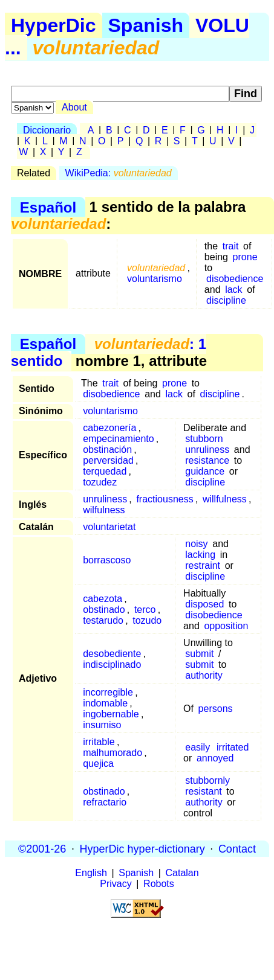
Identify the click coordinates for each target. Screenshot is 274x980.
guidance (205, 471)
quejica (98, 764)
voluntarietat (109, 527)
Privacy (116, 884)
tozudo (147, 620)
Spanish (146, 25)
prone (245, 257)
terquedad (105, 471)
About (74, 107)
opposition (226, 626)
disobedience (235, 279)
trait (231, 246)
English (91, 873)
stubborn (204, 439)
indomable (105, 703)
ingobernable (111, 714)
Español (48, 207)
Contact (237, 848)
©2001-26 (42, 848)
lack (233, 290)
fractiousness (165, 499)
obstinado (104, 610)
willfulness (225, 499)
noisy (196, 544)
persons (216, 709)
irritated (233, 747)
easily (197, 747)
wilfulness (104, 510)
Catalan (182, 873)
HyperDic (54, 25)
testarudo (103, 620)
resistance (207, 460)
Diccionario (47, 130)
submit (199, 654)
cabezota (103, 599)
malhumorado (113, 753)
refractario (105, 802)
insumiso (102, 725)
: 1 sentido (109, 352)
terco (145, 610)
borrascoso (107, 560)
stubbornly (207, 780)
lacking (200, 555)
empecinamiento (118, 439)
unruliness (207, 450)
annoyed (215, 758)
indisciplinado (112, 665)
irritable (99, 742)
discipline (226, 300)
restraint (203, 565)
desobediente (112, 654)
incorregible (108, 692)
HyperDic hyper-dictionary (142, 848)
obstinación (107, 450)
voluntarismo (155, 279)
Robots (159, 884)
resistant (203, 791)
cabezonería (109, 428)
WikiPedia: (119, 173)
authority (204, 675)
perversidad (108, 460)
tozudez (100, 482)
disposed (204, 604)
